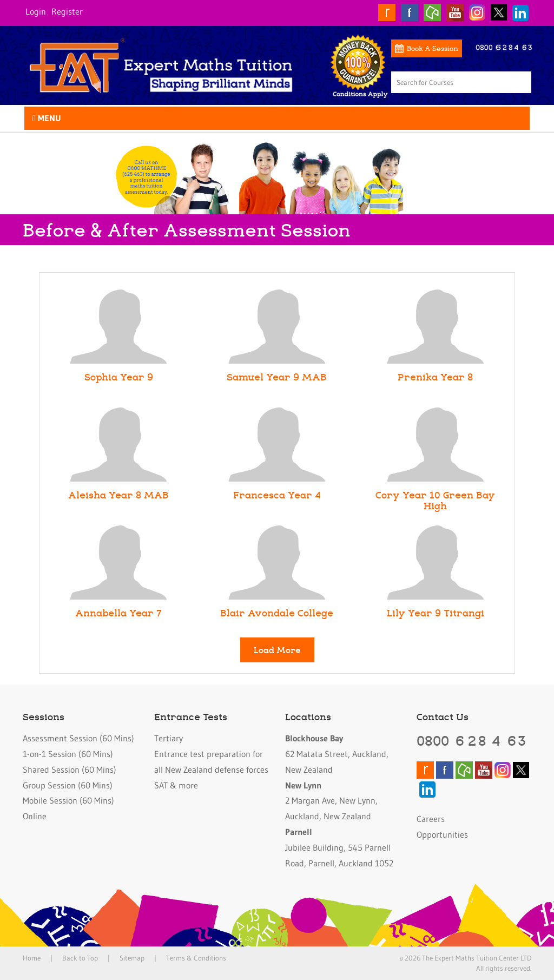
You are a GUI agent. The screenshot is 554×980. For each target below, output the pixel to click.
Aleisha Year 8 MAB (118, 495)
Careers (431, 819)
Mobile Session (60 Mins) (68, 800)
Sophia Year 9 (119, 377)
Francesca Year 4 (277, 495)
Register (67, 11)
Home (32, 958)
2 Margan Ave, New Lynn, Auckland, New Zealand (331, 801)
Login (36, 11)
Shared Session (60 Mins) (70, 769)
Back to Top (80, 958)
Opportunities (442, 834)
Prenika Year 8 (435, 377)
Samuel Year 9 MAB (277, 377)
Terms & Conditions (196, 958)
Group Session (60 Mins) (68, 785)
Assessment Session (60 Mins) (78, 738)
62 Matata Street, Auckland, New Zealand (337, 754)
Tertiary (169, 738)
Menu (47, 118)
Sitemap (132, 958)
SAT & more (176, 785)
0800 (472, 740)
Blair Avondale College (277, 613)
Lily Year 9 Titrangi (436, 613)
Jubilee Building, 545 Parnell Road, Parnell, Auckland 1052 (339, 847)
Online (35, 816)
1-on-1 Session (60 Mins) (68, 754)
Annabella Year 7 (118, 613)
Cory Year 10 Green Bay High (435, 500)
